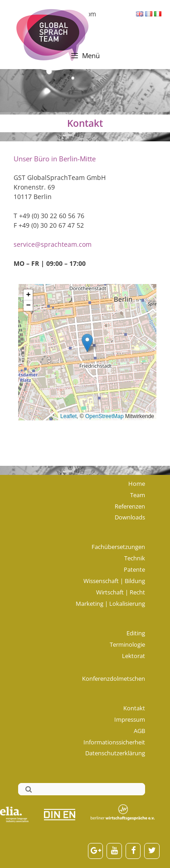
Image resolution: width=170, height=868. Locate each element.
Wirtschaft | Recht (121, 592)
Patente (134, 569)
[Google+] (96, 851)
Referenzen (130, 506)
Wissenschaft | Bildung (114, 581)
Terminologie (127, 644)
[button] (87, 343)
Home (137, 484)
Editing (136, 633)
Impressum (130, 719)
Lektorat (134, 656)
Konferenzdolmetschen (114, 678)
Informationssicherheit (114, 742)
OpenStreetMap (104, 416)
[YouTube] (114, 851)
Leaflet (68, 416)
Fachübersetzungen (118, 547)
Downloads (130, 517)
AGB (139, 731)
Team (138, 495)
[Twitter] (152, 851)
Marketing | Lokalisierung (110, 604)
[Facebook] (133, 851)
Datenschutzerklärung (115, 753)
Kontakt (134, 708)
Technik (135, 558)
